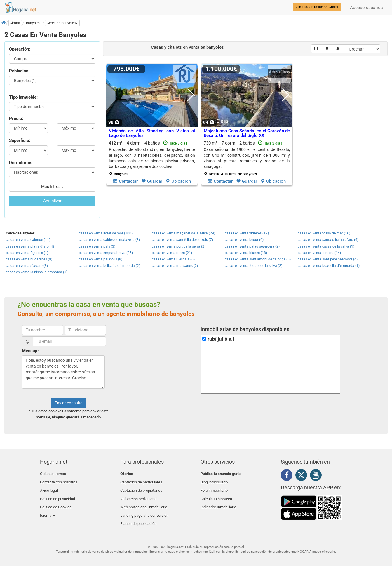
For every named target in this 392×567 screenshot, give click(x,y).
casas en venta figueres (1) (27, 253)
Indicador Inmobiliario (218, 501)
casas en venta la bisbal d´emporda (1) (37, 272)
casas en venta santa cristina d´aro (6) (328, 240)
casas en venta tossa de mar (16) (324, 233)
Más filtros (52, 187)
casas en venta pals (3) (97, 246)
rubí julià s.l (221, 339)
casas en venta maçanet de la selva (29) (183, 233)
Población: (19, 71)
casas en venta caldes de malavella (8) (109, 240)
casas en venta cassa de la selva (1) (326, 246)
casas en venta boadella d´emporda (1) (329, 266)
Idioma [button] (48, 508)
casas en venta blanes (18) (246, 253)
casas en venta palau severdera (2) (252, 246)
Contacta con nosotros (59, 481)
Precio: (16, 119)
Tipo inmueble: (23, 97)
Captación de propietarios (141, 487)
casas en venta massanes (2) (175, 266)
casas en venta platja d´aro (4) (30, 246)
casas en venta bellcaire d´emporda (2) (109, 266)
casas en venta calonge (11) (28, 240)
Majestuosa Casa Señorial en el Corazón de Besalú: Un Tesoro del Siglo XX (247, 133)
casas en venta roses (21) (172, 253)
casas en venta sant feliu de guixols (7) (182, 240)
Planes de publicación (138, 515)
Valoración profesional (139, 494)
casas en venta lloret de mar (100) (106, 233)
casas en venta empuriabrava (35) (106, 253)
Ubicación (178, 181)
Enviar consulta (69, 403)
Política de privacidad (58, 494)
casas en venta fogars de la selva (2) (254, 266)
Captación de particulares (141, 481)
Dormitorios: (21, 163)
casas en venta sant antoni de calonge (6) (258, 259)
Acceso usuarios (366, 8)
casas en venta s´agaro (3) (27, 266)
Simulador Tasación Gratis (317, 7)
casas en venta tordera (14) (319, 253)
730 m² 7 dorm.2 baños (247, 158)
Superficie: (20, 140)
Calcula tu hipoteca (216, 494)
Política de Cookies (56, 501)
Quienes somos (53, 474)
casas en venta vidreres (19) (247, 233)
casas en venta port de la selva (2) (179, 246)
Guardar (152, 181)
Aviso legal (49, 487)
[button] (62, 23)
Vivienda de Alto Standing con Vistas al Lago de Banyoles (152, 133)
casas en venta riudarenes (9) (29, 259)
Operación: (20, 49)
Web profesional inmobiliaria (144, 501)
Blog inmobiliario (214, 481)
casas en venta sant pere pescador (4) (328, 259)
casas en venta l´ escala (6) (173, 259)
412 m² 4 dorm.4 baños (152, 158)
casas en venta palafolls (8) (101, 259)
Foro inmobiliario (214, 487)
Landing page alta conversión (144, 508)
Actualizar (52, 201)
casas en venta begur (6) (244, 240)
